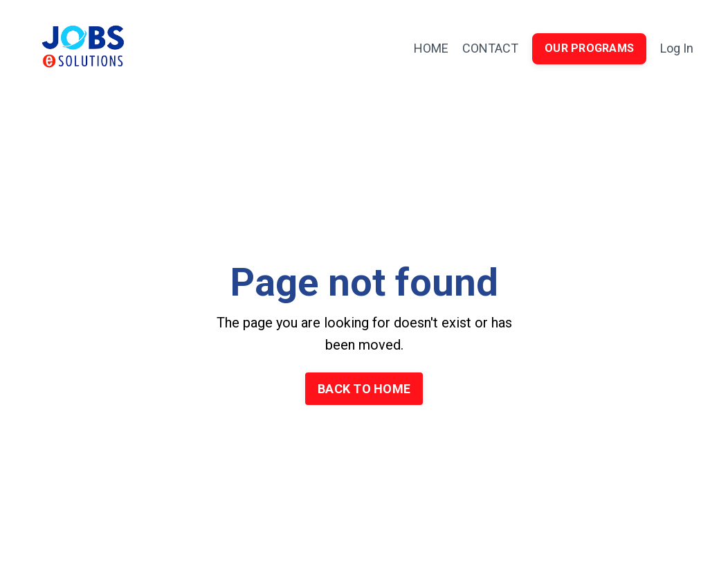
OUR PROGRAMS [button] (589, 48)
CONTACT (490, 48)
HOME (431, 48)
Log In (677, 48)
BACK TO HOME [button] (364, 389)
